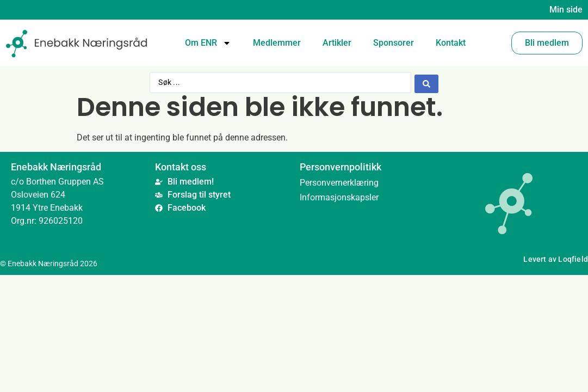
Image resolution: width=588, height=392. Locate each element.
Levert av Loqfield (556, 259)
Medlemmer (277, 43)
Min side (566, 10)
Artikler (337, 43)
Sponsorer (394, 43)
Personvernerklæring (339, 182)
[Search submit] (426, 82)
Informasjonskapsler (339, 197)
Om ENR (208, 43)
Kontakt (451, 43)
